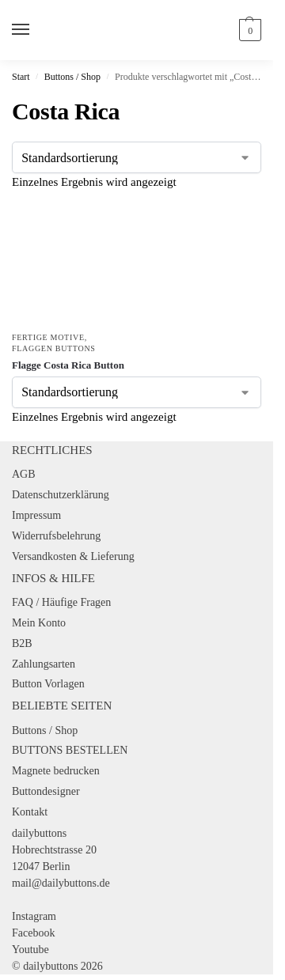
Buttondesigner (46, 791)
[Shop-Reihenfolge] (137, 157)
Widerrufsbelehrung (56, 536)
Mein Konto (39, 623)
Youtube (30, 950)
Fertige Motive (48, 337)
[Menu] (36, 30)
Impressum (36, 515)
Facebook (33, 933)
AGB (24, 474)
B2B (22, 643)
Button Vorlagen (48, 684)
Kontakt (30, 812)
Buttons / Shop (72, 77)
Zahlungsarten (44, 664)
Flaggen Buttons (54, 348)
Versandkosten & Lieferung (73, 556)
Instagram (34, 916)
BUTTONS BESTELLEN (70, 750)
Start (21, 77)
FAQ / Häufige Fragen (61, 602)
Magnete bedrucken (56, 771)
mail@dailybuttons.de (61, 883)
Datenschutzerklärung (61, 495)
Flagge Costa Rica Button (68, 365)
